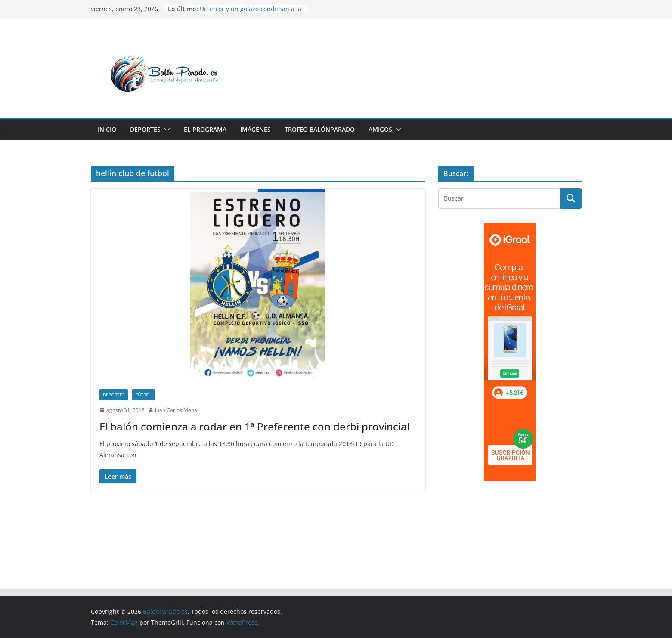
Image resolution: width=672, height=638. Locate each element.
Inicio (107, 129)
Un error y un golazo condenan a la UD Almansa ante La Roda (251, 13)
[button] (165, 130)
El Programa (205, 129)
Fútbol (144, 395)
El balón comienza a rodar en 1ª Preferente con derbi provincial (254, 426)
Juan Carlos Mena (176, 410)
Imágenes (255, 129)
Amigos (380, 129)
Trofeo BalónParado (320, 129)
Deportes (145, 129)
